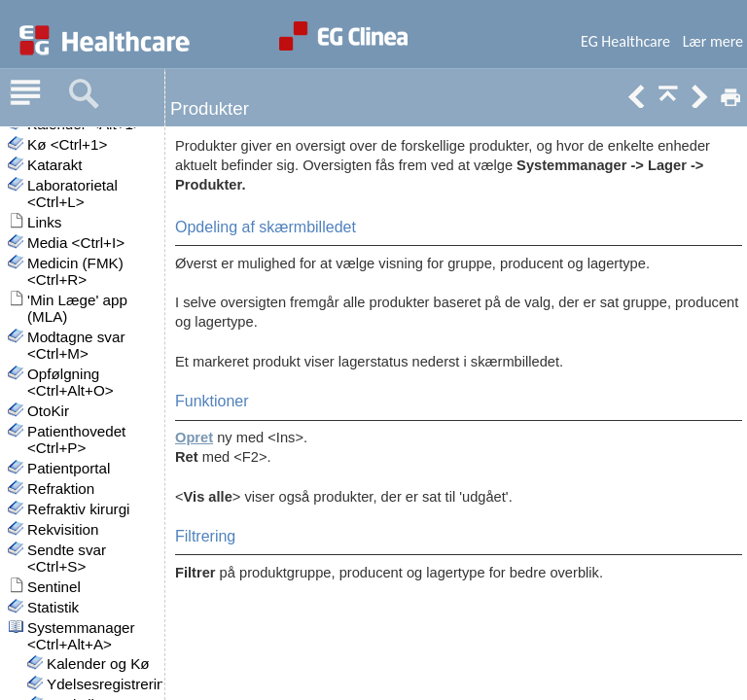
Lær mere (713, 41)
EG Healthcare (625, 41)
